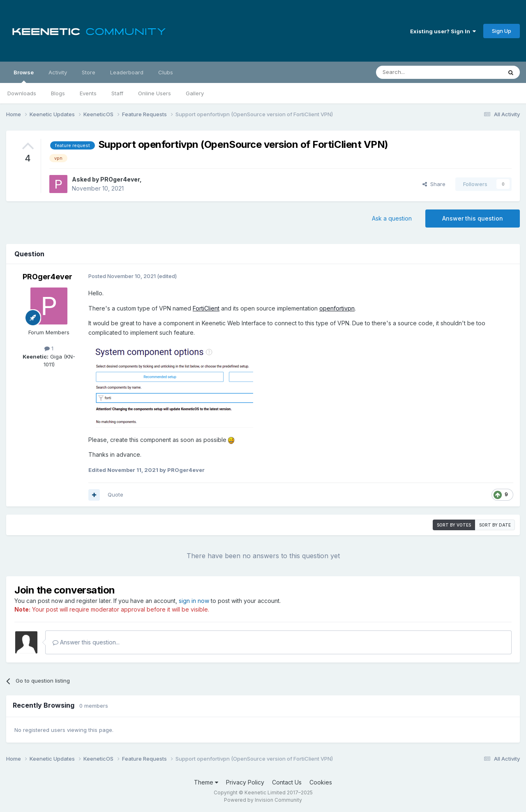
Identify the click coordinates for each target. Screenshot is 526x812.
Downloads (22, 93)
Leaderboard (127, 72)
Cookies (321, 782)
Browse (24, 76)
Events (88, 93)
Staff (117, 93)
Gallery (195, 93)
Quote (115, 495)
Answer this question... (86, 642)
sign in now (194, 601)
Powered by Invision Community (263, 800)
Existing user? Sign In (443, 31)
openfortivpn (337, 308)
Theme (206, 782)
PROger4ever (120, 179)
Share (434, 184)
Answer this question (473, 218)
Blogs (58, 93)
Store (89, 72)
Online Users (155, 93)
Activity (58, 72)
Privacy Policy (245, 782)
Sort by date (495, 525)
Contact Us (287, 782)
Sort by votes (454, 525)
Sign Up (502, 31)
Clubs (166, 72)
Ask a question (392, 218)
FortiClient (206, 308)
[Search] (418, 72)
